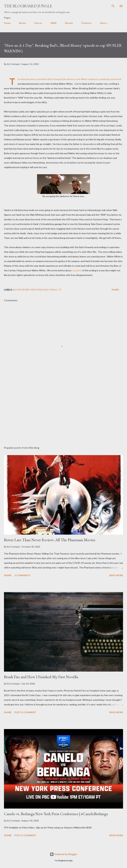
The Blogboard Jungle (28, 6)
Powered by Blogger (63, 854)
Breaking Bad (40, 290)
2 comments (22, 575)
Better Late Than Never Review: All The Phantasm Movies (50, 540)
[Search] (113, 6)
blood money (22, 290)
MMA (54, 23)
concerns (77, 270)
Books (22, 23)
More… (104, 23)
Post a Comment (25, 712)
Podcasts (87, 23)
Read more (116, 575)
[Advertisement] (63, 412)
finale (53, 290)
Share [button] (115, 290)
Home (7, 23)
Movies (69, 23)
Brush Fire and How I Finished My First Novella (41, 677)
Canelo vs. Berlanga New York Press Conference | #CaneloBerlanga (56, 814)
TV (60, 290)
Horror (38, 23)
